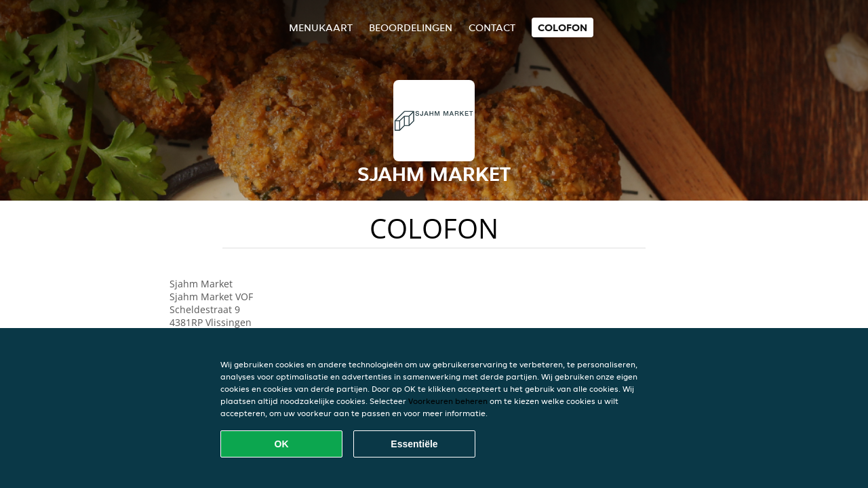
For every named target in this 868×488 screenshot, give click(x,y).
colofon (563, 27)
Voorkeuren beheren (448, 401)
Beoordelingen (411, 27)
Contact (492, 27)
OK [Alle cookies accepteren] (282, 444)
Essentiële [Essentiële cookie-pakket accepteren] (414, 444)
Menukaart (321, 27)
